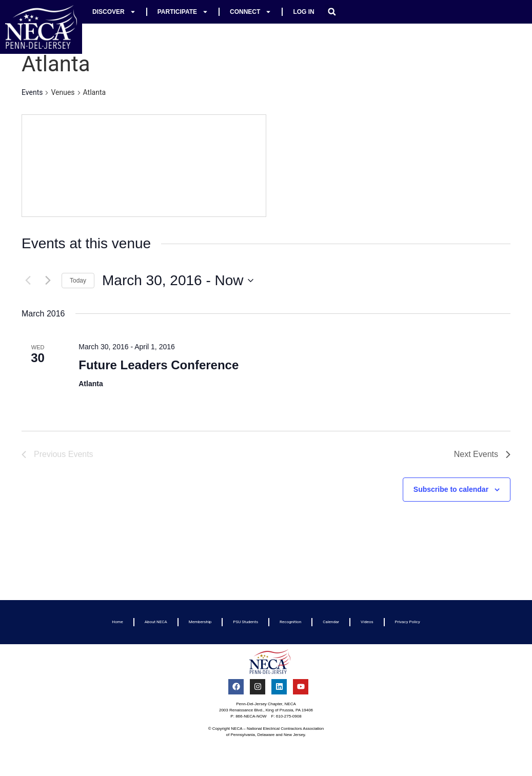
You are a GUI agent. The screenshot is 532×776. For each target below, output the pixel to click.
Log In (303, 12)
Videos (367, 622)
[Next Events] (48, 281)
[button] (332, 12)
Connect (251, 12)
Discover (114, 12)
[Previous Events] (28, 281)
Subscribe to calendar (451, 489)
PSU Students (245, 622)
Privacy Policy (408, 622)
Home (117, 622)
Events (32, 92)
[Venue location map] (144, 166)
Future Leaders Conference (159, 365)
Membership (200, 622)
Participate (183, 12)
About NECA (156, 622)
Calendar (331, 622)
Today (78, 281)
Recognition (290, 622)
